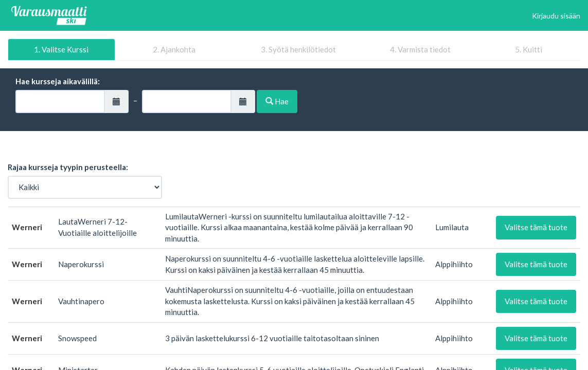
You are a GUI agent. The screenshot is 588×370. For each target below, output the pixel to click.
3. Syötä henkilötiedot (298, 49)
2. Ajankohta (174, 49)
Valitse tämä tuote (536, 227)
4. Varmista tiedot (420, 49)
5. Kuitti (529, 49)
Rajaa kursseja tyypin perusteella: (68, 167)
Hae (277, 101)
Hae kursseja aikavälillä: (58, 81)
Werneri (27, 227)
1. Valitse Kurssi (61, 49)
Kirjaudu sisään (556, 16)
